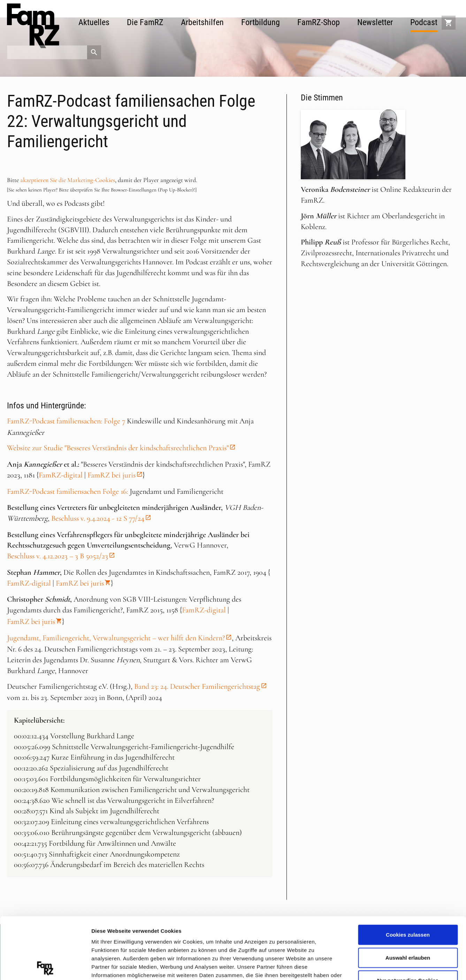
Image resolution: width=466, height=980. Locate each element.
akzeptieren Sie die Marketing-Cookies (68, 180)
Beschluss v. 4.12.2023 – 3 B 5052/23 (58, 556)
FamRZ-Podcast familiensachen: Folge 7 (66, 421)
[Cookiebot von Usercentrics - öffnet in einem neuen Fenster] (45, 966)
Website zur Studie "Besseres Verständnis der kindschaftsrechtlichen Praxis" (118, 448)
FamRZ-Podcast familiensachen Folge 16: (67, 491)
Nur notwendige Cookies (408, 919)
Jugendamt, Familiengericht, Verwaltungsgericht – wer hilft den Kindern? (116, 638)
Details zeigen (371, 966)
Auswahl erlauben (408, 896)
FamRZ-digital (61, 475)
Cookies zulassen (408, 873)
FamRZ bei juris (112, 475)
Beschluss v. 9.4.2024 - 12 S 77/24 (98, 518)
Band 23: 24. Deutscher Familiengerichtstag (197, 686)
